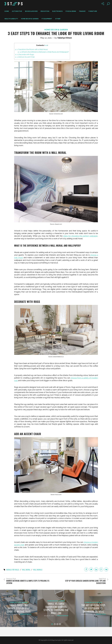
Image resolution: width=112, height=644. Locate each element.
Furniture (93, 11)
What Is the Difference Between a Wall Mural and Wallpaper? (44, 52)
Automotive (17, 11)
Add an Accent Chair (26, 57)
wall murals (39, 570)
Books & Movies (31, 11)
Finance (82, 11)
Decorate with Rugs (26, 54)
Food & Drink (71, 11)
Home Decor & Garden (30, 19)
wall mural (27, 570)
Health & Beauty (11, 19)
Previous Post (29, 581)
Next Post (83, 581)
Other (58, 19)
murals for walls (13, 570)
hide (46, 45)
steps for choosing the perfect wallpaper (80, 236)
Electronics (57, 11)
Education (45, 11)
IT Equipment (47, 19)
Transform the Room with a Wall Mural (33, 49)
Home (7, 11)
